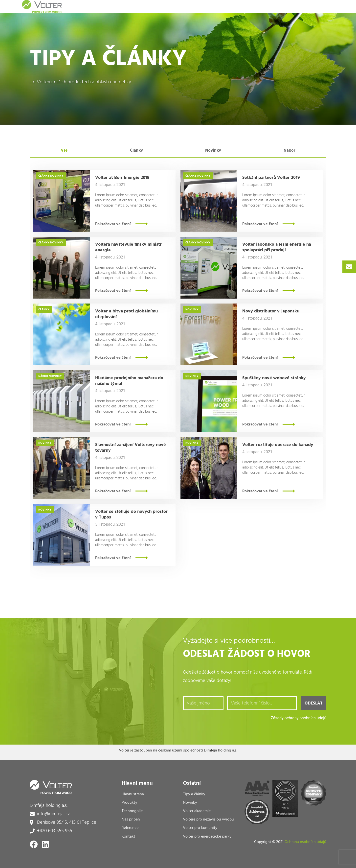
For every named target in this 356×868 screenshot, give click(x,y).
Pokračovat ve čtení (113, 224)
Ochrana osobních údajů (305, 842)
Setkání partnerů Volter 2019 (271, 178)
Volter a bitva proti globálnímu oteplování (126, 314)
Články (44, 176)
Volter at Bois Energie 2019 (122, 178)
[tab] (64, 151)
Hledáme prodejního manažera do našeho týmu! (129, 381)
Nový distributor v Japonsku (271, 311)
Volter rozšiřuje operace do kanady (278, 445)
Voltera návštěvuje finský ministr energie (128, 247)
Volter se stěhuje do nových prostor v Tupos (131, 515)
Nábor (43, 376)
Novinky (57, 176)
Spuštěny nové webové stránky (274, 378)
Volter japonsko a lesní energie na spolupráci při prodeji (277, 247)
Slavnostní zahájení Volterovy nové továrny (131, 448)
